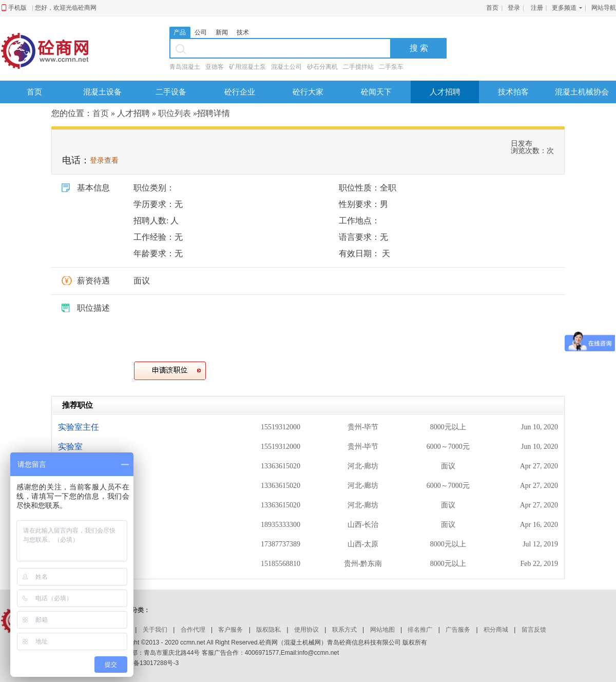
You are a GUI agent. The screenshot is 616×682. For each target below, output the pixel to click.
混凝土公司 (286, 67)
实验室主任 (79, 427)
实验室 (70, 447)
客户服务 (230, 630)
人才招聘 (445, 92)
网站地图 (382, 630)
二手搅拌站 (358, 67)
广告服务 (458, 630)
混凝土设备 (102, 92)
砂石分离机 (322, 67)
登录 (514, 8)
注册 (537, 8)
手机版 (17, 8)
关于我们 (155, 630)
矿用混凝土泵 (247, 67)
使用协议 (306, 630)
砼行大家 (308, 92)
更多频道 (564, 8)
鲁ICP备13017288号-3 (148, 663)
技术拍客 (513, 92)
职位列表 (175, 113)
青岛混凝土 (185, 67)
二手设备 (171, 92)
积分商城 (496, 630)
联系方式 (344, 630)
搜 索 (419, 48)
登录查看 (104, 160)
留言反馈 (534, 630)
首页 (492, 8)
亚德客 (215, 67)
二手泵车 (391, 67)
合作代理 (193, 630)
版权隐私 (268, 630)
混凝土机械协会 (582, 92)
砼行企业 (240, 92)
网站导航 (604, 8)
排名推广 (420, 630)
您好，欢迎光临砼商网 (66, 8)
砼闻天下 (376, 92)
